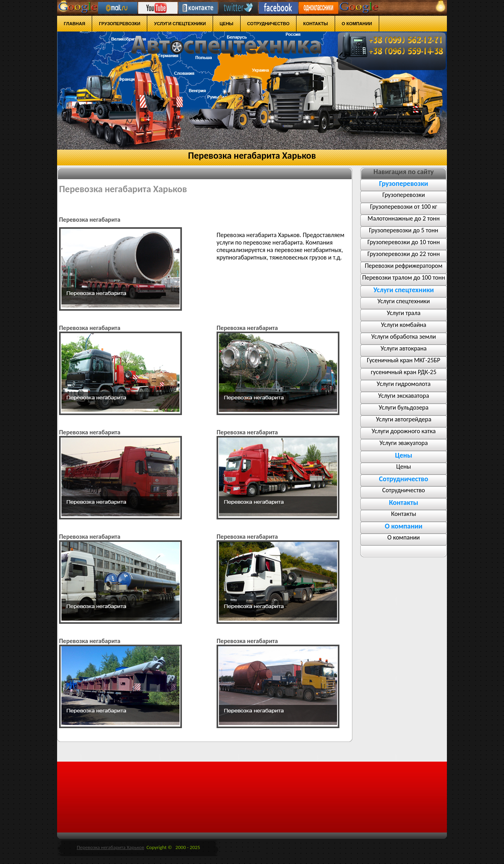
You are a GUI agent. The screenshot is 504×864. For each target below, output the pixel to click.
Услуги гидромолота (404, 384)
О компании (404, 537)
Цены (403, 466)
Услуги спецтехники (403, 301)
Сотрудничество (404, 490)
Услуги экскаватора (403, 396)
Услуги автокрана (404, 348)
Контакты (404, 514)
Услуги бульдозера (404, 407)
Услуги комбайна (403, 325)
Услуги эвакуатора (404, 443)
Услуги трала (404, 313)
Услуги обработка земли (404, 337)
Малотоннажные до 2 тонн (404, 218)
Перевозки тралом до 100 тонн (404, 277)
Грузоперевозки (404, 195)
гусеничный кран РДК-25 (404, 372)
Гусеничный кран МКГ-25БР (404, 360)
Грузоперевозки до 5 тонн (404, 230)
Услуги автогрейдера (404, 419)
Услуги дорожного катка (404, 431)
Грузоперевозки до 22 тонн (404, 254)
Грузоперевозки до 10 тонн (404, 242)
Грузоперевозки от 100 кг (404, 207)
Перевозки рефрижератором (403, 266)
